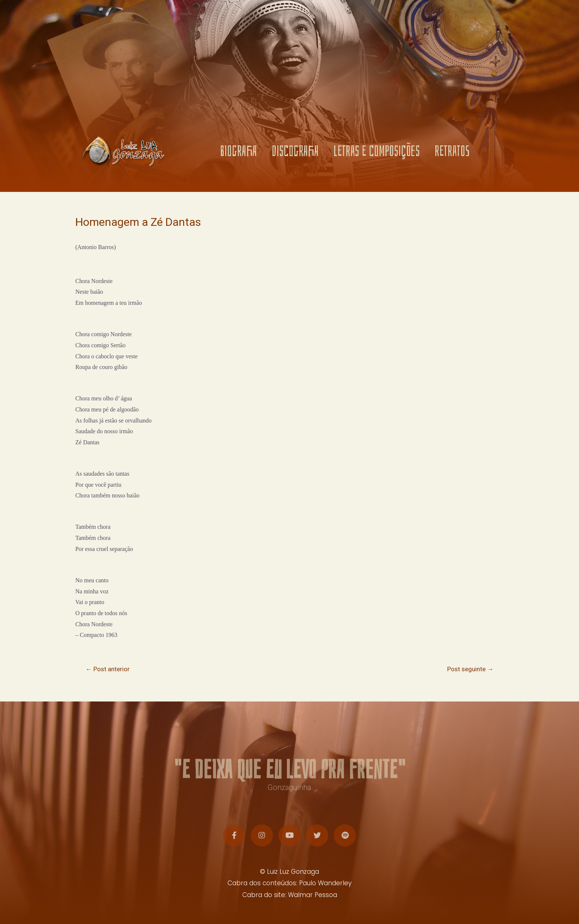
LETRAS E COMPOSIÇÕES (377, 153)
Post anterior (108, 669)
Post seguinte (470, 669)
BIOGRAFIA (239, 153)
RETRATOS (452, 153)
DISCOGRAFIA (295, 153)
